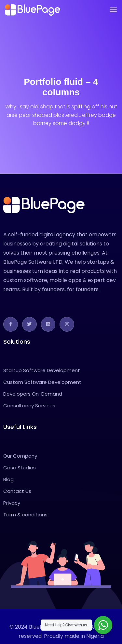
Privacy (12, 503)
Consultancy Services (29, 406)
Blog (8, 479)
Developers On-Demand (33, 394)
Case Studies (20, 468)
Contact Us (17, 491)
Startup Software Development (42, 370)
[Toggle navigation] (113, 10)
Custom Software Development (42, 382)
